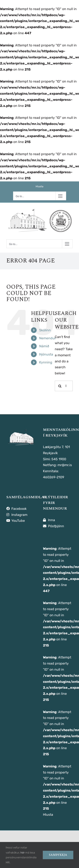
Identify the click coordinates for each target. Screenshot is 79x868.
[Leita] (60, 386)
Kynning (46, 362)
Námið (44, 346)
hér (23, 853)
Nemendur (48, 338)
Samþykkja (58, 855)
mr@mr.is (65, 465)
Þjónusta (46, 354)
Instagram (17, 515)
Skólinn (45, 330)
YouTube (16, 521)
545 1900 (59, 459)
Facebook (16, 509)
